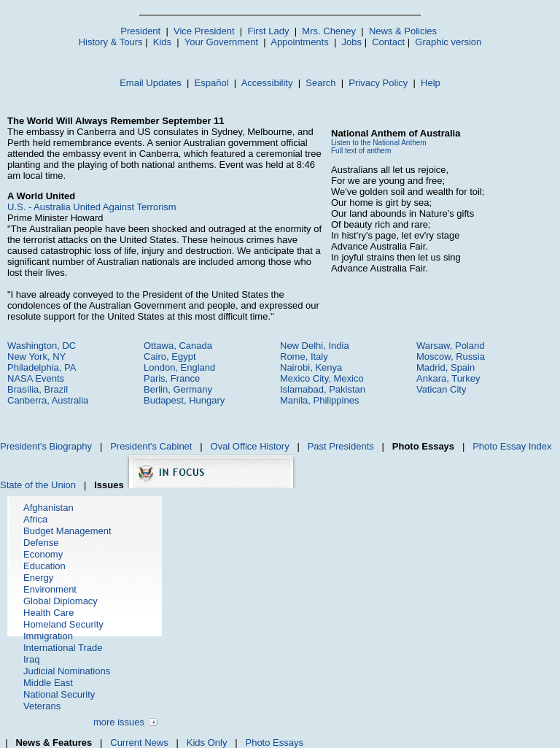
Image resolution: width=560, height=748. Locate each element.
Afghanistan (48, 508)
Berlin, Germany (178, 389)
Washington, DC (42, 346)
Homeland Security (63, 624)
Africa (35, 519)
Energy (38, 578)
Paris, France (172, 378)
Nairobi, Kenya (311, 367)
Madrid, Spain (446, 367)
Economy (43, 554)
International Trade (63, 648)
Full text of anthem (361, 151)
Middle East (48, 683)
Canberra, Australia (48, 400)
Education (44, 566)
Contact (388, 42)
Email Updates (151, 83)
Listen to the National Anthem (379, 143)
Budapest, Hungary (184, 400)
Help (431, 83)
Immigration (48, 636)
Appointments (300, 42)
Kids (162, 42)
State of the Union (38, 485)
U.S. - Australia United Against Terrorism (92, 207)
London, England (179, 367)
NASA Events (36, 378)
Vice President (204, 31)
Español (212, 83)
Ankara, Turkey (448, 378)
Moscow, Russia (451, 356)
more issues (119, 722)
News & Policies (403, 31)
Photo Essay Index (512, 446)
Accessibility (267, 83)
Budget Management (67, 531)
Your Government (221, 42)
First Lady (268, 31)
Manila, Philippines (319, 400)
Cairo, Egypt (170, 356)
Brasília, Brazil (38, 389)
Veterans (42, 706)
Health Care (48, 613)
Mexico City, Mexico (322, 378)
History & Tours (111, 42)
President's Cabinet (151, 446)
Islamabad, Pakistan (323, 389)
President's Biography (46, 446)
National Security (59, 694)
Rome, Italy (304, 356)
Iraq (31, 659)
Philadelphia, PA (42, 367)
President (140, 31)
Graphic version (448, 42)
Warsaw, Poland (450, 346)
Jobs (352, 42)
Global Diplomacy (61, 601)
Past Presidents (341, 446)
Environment (50, 589)
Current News (139, 743)
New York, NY (36, 356)
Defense (41, 543)
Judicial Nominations (67, 671)
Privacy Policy (378, 83)
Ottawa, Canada (178, 346)
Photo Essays (274, 743)
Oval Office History (250, 446)
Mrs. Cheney (329, 31)
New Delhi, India (315, 346)
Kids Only (207, 743)
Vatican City (441, 389)
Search (320, 83)
